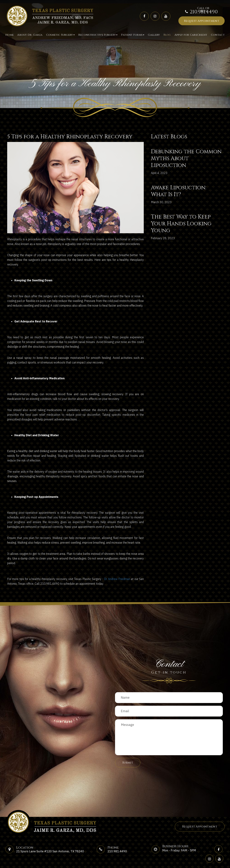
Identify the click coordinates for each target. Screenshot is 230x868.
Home (10, 35)
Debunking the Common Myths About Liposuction (186, 159)
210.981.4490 (204, 12)
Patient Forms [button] (133, 35)
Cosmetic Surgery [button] (60, 35)
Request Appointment (202, 21)
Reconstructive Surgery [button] (98, 35)
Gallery (154, 35)
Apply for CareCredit (191, 35)
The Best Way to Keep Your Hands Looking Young (181, 224)
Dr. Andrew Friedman (117, 579)
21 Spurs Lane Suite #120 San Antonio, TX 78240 (50, 851)
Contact (218, 35)
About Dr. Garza (30, 35)
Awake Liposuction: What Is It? (179, 191)
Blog (167, 35)
